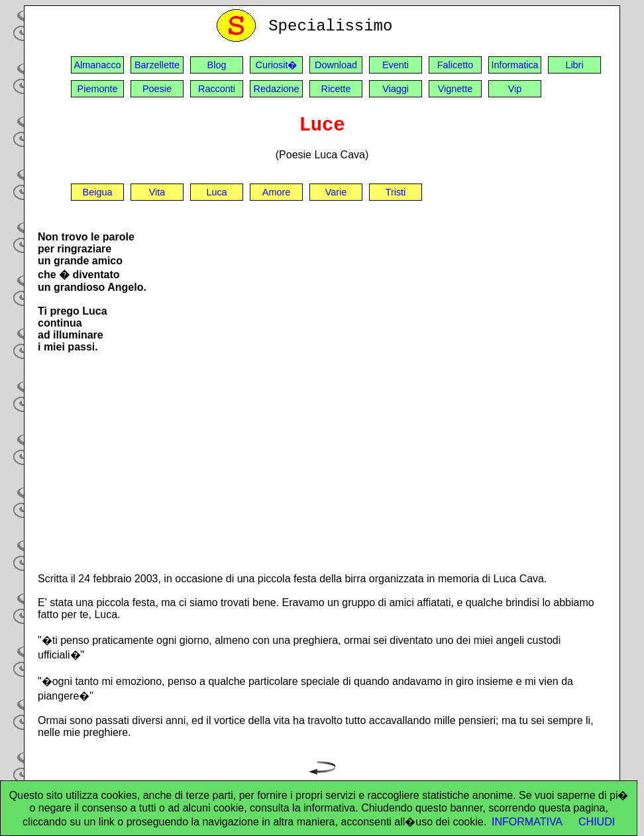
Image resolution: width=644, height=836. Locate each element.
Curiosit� (277, 65)
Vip (515, 89)
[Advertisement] (322, 468)
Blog (217, 65)
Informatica (514, 65)
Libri (574, 65)
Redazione (277, 89)
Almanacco (97, 65)
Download (336, 65)
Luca (216, 192)
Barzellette (157, 65)
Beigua (98, 192)
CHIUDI (597, 822)
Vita (157, 192)
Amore (276, 192)
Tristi (396, 192)
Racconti (217, 89)
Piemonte (98, 89)
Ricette (336, 89)
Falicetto (455, 65)
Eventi (396, 65)
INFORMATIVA (527, 822)
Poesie (157, 89)
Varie (336, 192)
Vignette (456, 89)
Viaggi (396, 89)
